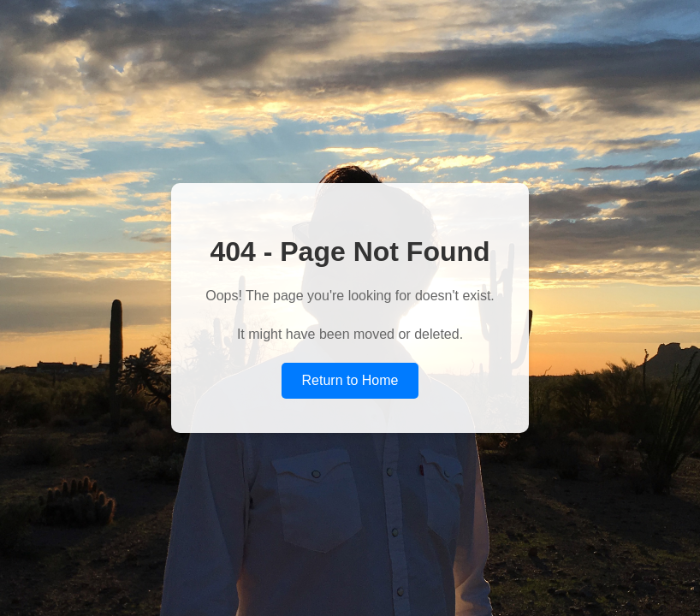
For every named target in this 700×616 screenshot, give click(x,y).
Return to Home (350, 380)
